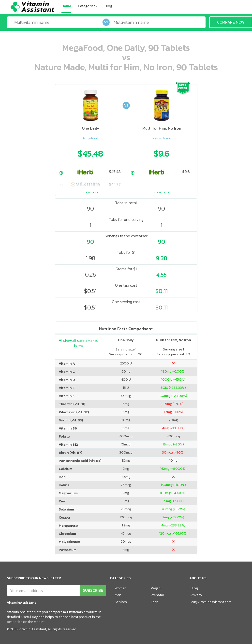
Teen (155, 602)
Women (121, 588)
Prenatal (157, 595)
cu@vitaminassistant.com (211, 602)
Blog (108, 6)
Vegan (156, 588)
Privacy (196, 595)
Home (66, 6)
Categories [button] (88, 6)
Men (118, 595)
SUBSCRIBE (93, 590)
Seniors (121, 602)
